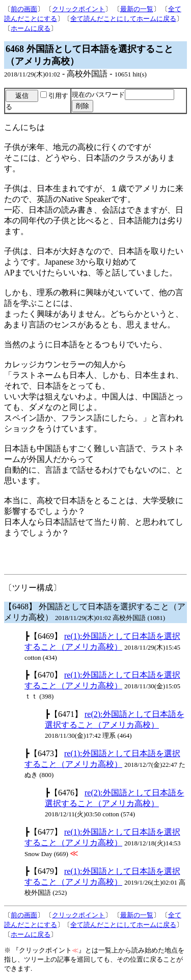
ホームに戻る (31, 28)
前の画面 (24, 9)
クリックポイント (78, 9)
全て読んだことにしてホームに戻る (123, 19)
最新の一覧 (137, 9)
